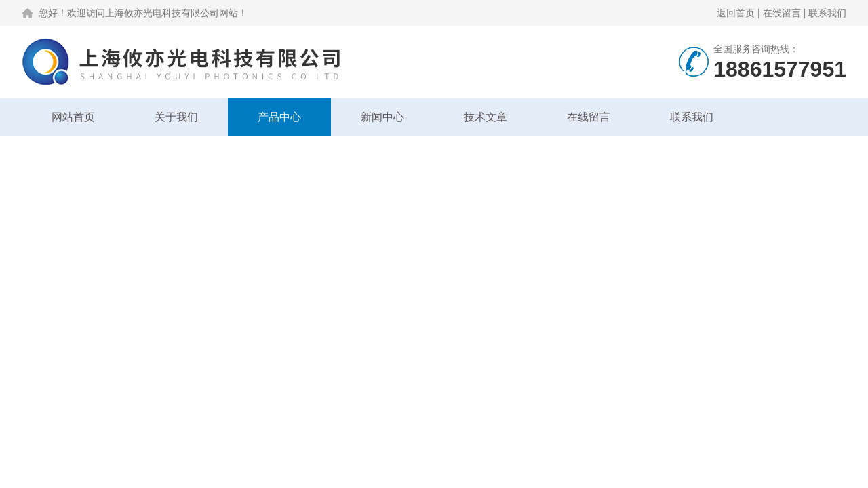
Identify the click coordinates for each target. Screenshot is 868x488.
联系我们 (827, 13)
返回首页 (736, 13)
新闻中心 (382, 117)
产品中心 (279, 117)
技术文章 (486, 117)
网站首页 (73, 117)
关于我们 (176, 117)
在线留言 (782, 13)
